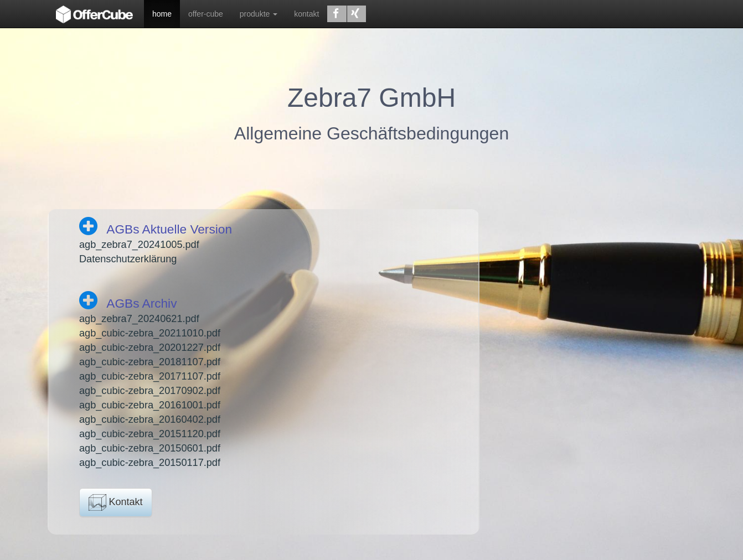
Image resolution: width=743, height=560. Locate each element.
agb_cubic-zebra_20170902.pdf (150, 391)
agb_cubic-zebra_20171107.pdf (150, 376)
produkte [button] (259, 14)
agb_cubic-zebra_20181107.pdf (150, 362)
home (162, 14)
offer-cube (206, 14)
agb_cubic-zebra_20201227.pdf (150, 348)
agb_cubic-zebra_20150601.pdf (150, 448)
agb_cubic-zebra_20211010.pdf (150, 333)
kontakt (306, 14)
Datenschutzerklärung (128, 259)
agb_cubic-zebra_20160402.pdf (150, 419)
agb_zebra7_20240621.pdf (139, 319)
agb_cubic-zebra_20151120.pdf (150, 434)
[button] (337, 14)
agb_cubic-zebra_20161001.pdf (150, 405)
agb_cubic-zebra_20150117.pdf (150, 463)
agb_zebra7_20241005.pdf (139, 245)
